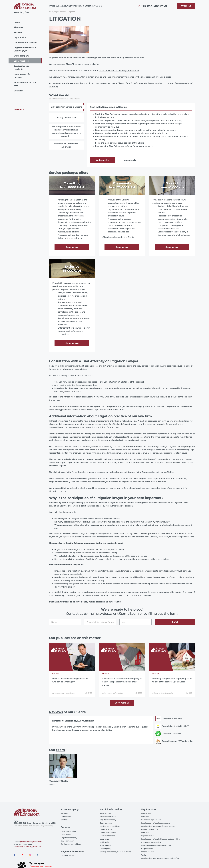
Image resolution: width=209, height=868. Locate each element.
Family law (146, 817)
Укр (16, 12)
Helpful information (108, 817)
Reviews (18, 32)
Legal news (104, 839)
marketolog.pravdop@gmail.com (27, 846)
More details (130, 160)
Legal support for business (22, 76)
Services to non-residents (71, 844)
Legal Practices (21, 61)
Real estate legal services (151, 820)
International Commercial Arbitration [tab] (66, 145)
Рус (21, 12)
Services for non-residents (22, 68)
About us (18, 27)
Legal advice (20, 37)
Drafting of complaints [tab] (66, 118)
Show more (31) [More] (122, 703)
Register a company (69, 838)
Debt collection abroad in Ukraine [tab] (66, 107)
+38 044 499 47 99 (154, 6)
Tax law (144, 855)
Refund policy (105, 849)
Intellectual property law (151, 842)
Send (175, 622)
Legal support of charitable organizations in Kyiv (161, 839)
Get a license (66, 834)
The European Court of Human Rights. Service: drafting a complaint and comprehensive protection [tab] (66, 131)
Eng (27, 12)
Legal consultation (68, 831)
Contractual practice (150, 829)
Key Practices (105, 813)
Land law (145, 833)
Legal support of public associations (156, 823)
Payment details (67, 856)
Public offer (104, 842)
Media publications (107, 836)
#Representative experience (63, 693)
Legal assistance (148, 836)
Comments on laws (108, 833)
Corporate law (147, 849)
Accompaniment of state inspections (156, 845)
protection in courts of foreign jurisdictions (119, 71)
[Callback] (186, 6)
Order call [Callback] (19, 109)
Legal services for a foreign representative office (160, 858)
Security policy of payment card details (115, 852)
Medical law (146, 813)
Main (51, 12)
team (60, 750)
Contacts (18, 91)
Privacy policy (105, 845)
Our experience (106, 829)
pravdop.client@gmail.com (31, 842)
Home (17, 22)
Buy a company (22, 56)
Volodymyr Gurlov (59, 781)
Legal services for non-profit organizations (158, 826)
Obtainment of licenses (25, 43)
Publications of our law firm (25, 84)
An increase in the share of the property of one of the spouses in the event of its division (122, 682)
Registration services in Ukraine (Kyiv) (25, 49)
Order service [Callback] (103, 160)
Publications (66, 817)
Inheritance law (147, 852)
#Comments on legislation (113, 693)
